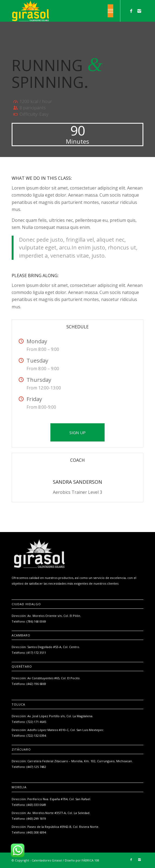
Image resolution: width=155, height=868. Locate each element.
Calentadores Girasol (47, 860)
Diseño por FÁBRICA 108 (82, 860)
